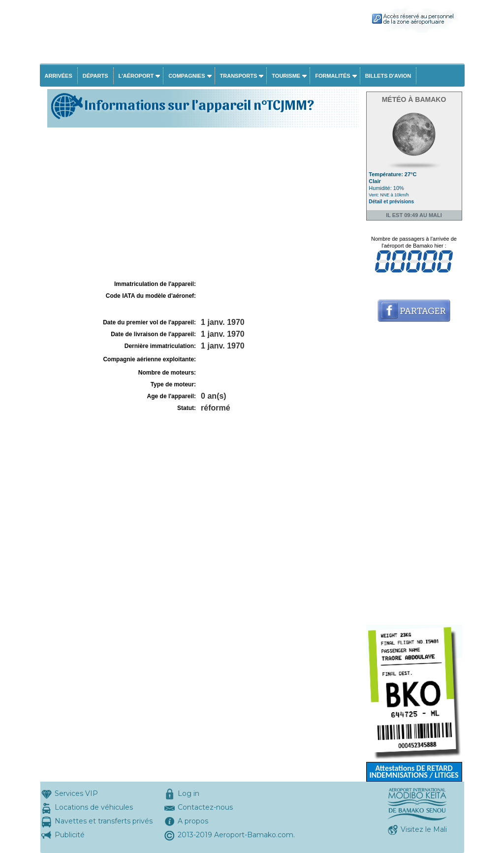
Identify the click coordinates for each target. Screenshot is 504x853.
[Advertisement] (202, 204)
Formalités (333, 76)
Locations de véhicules (94, 807)
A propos (193, 821)
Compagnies (187, 76)
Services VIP (76, 793)
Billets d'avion (388, 76)
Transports (239, 76)
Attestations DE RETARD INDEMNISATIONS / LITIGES (414, 772)
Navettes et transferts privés (104, 821)
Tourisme (286, 76)
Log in (189, 793)
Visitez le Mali (424, 829)
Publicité (70, 835)
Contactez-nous (205, 807)
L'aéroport (136, 76)
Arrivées (59, 76)
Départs (95, 76)
